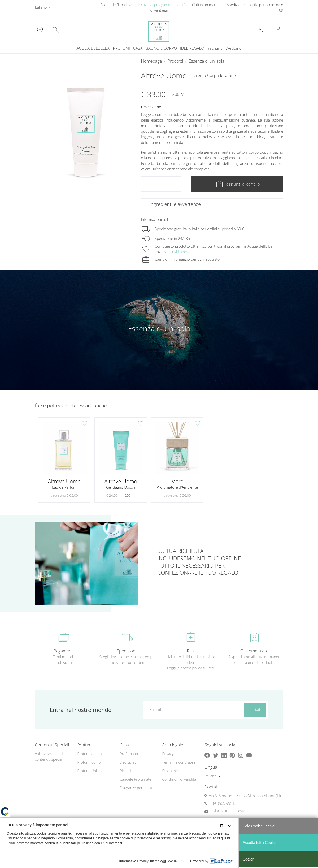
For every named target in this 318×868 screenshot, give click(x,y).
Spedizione (127, 651)
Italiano (41, 7)
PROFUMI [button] (121, 48)
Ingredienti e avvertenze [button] (175, 204)
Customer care (254, 651)
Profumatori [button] (129, 754)
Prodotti (175, 61)
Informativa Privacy (134, 861)
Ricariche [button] (127, 771)
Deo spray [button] (128, 762)
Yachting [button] (215, 48)
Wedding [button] (234, 48)
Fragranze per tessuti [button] (137, 788)
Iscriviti (255, 710)
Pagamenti (64, 651)
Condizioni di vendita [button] (179, 779)
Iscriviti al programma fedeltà (162, 5)
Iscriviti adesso (180, 252)
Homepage (152, 61)
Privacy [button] (168, 754)
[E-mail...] (193, 710)
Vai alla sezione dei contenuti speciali (50, 757)
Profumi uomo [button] (89, 762)
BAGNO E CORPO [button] (161, 48)
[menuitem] (215, 48)
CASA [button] (138, 48)
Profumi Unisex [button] (90, 771)
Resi (191, 651)
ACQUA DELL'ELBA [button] (93, 48)
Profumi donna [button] (89, 754)
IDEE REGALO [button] (192, 48)
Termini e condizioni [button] (178, 762)
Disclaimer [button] (171, 771)
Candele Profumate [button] (135, 779)
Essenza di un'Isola (207, 61)
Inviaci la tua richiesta (228, 811)
